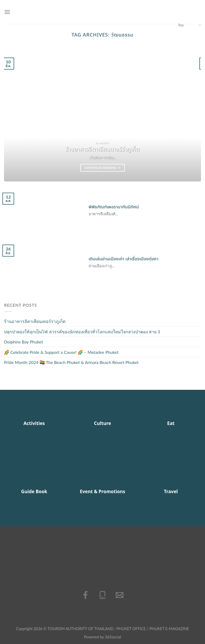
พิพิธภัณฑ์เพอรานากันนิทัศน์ (114, 207)
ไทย (190, 25)
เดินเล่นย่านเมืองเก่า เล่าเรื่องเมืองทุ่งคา (124, 259)
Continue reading (103, 168)
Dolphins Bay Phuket (23, 342)
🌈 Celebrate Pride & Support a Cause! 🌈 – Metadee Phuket (61, 352)
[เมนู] (7, 12)
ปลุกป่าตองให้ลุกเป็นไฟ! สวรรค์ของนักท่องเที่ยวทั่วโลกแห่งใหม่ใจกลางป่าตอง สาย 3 (82, 332)
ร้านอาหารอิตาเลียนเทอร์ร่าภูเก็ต (35, 321)
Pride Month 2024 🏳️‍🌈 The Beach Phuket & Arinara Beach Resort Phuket (71, 362)
